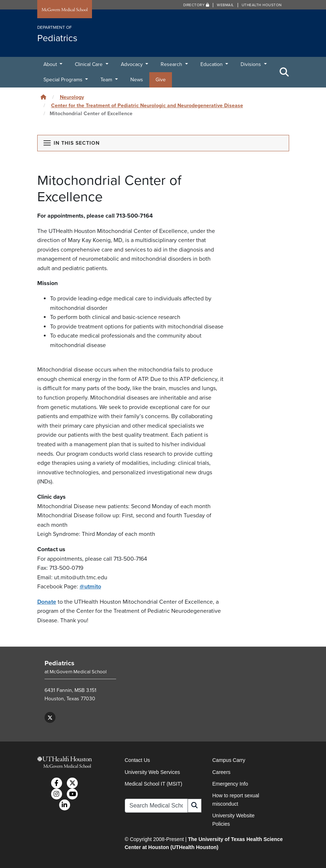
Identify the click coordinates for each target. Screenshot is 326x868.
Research (172, 64)
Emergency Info (230, 784)
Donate (47, 602)
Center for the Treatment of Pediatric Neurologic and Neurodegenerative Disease (147, 106)
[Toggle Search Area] (284, 72)
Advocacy (133, 64)
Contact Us (137, 760)
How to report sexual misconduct (236, 799)
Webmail (225, 5)
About (51, 64)
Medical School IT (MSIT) (154, 784)
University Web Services (152, 772)
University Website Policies (234, 820)
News (137, 80)
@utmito (90, 587)
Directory (196, 5)
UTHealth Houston (262, 5)
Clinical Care (89, 64)
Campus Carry (229, 760)
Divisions (252, 64)
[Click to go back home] (43, 97)
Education (212, 64)
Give (161, 80)
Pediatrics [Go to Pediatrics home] (60, 663)
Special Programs (64, 80)
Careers (222, 772)
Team (107, 80)
